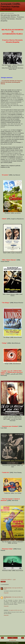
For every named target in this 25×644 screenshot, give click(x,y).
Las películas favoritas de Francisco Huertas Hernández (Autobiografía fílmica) (11, 82)
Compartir (3, 582)
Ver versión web (12, 640)
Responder (6, 593)
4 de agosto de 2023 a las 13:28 (15, 610)
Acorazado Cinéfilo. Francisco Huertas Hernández (11, 6)
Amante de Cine (7, 588)
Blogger (17, 643)
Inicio (12, 638)
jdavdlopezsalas (8, 597)
